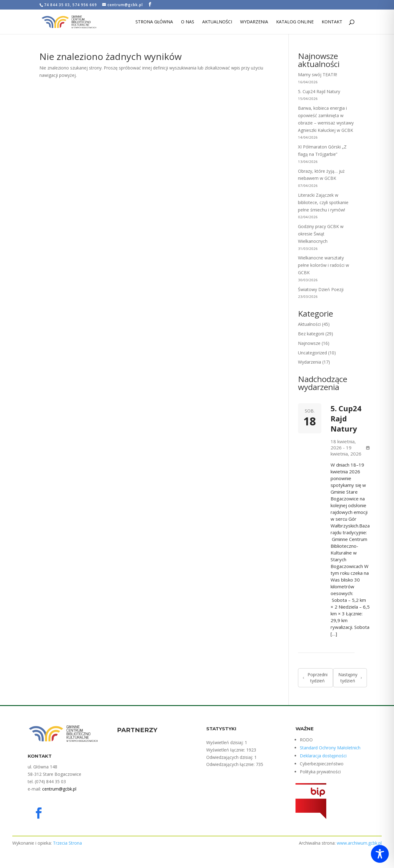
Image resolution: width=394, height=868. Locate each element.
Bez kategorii (311, 334)
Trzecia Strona (67, 843)
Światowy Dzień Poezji (321, 289)
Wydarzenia (254, 22)
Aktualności (217, 22)
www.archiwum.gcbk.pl (359, 843)
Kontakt (332, 22)
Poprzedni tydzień (315, 678)
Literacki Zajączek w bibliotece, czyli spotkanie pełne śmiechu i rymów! (323, 202)
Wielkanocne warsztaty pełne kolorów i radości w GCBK (324, 265)
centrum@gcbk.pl (59, 789)
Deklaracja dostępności (323, 756)
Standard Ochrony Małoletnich (330, 748)
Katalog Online (295, 22)
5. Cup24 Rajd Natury (319, 91)
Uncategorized (312, 353)
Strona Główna (154, 22)
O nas (188, 22)
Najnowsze (309, 343)
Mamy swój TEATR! (318, 75)
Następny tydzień (350, 678)
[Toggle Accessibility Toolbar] (380, 854)
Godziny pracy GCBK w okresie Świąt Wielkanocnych (321, 234)
